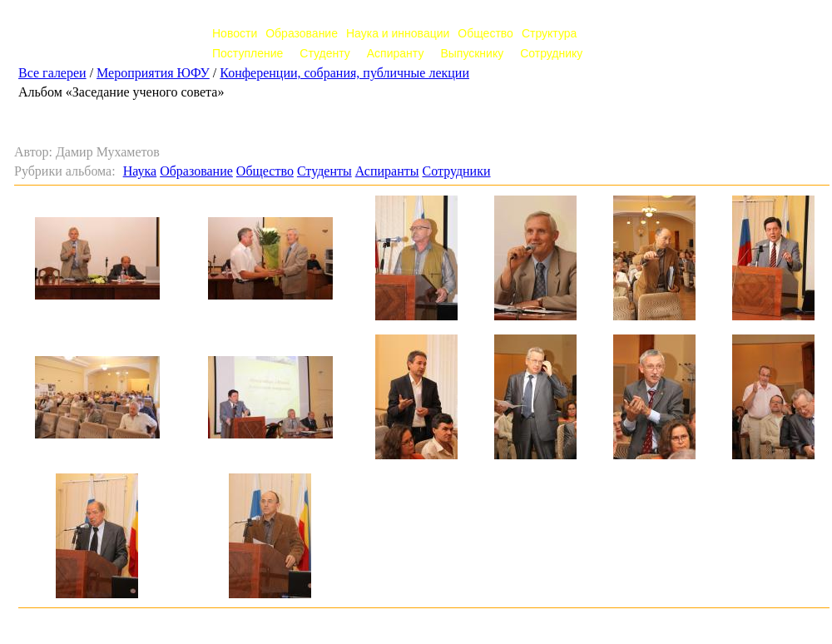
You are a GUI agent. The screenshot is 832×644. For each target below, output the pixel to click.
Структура (549, 33)
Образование (302, 33)
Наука (140, 171)
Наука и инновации (398, 33)
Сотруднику (551, 53)
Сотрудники (456, 171)
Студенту (324, 53)
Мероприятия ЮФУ (153, 73)
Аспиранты (387, 171)
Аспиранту (396, 53)
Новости (235, 33)
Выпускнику (472, 53)
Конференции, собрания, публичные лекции (344, 73)
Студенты (324, 171)
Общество (485, 33)
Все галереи (52, 73)
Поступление (248, 53)
